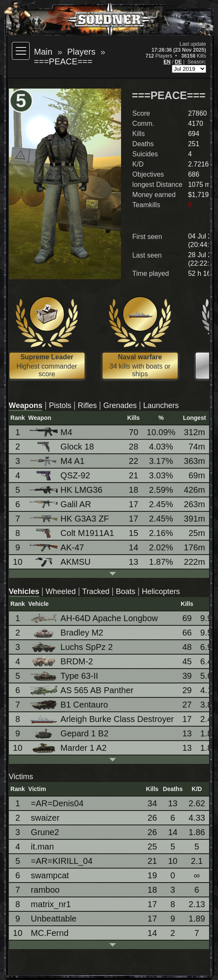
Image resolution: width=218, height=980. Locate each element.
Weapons (26, 405)
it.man (42, 847)
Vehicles (24, 591)
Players (81, 52)
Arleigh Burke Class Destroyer (102, 719)
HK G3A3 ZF (70, 519)
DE (178, 62)
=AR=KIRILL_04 (62, 861)
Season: (197, 62)
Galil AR (61, 504)
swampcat (50, 875)
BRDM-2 (62, 662)
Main (43, 52)
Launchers (161, 405)
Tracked (96, 591)
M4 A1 (58, 461)
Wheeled (61, 591)
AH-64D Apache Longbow (94, 618)
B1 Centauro (69, 705)
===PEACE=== (63, 61)
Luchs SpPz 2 (72, 647)
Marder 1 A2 (69, 748)
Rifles (87, 405)
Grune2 (45, 832)
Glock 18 (62, 447)
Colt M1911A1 (73, 533)
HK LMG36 (67, 490)
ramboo (45, 890)
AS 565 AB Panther (82, 690)
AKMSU (61, 562)
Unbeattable (54, 919)
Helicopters (161, 591)
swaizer (45, 818)
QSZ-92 (61, 476)
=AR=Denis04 (57, 803)
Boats (126, 591)
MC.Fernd (50, 933)
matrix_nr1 (51, 904)
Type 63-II (65, 676)
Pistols (60, 405)
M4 (52, 432)
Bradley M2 (67, 633)
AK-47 (58, 547)
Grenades (120, 405)
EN (167, 62)
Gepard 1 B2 (70, 734)
